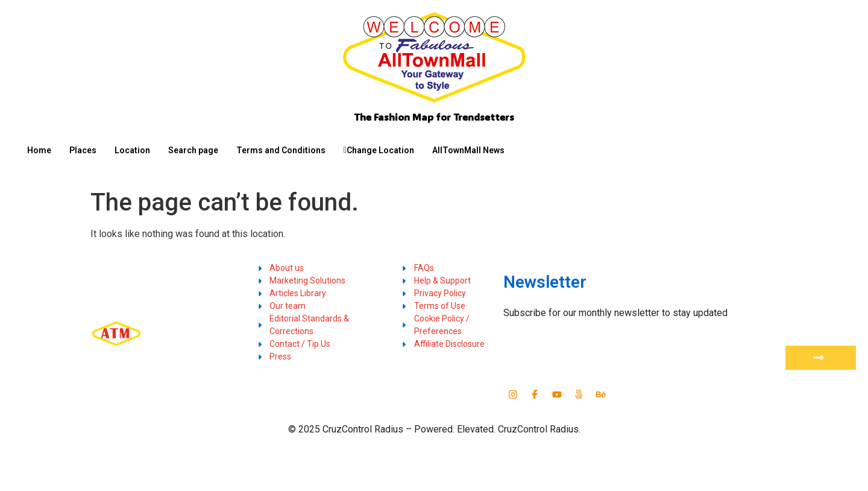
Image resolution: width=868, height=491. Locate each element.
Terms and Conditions (281, 150)
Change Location (379, 150)
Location (132, 150)
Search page (193, 150)
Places (83, 150)
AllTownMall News (468, 150)
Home (39, 150)
